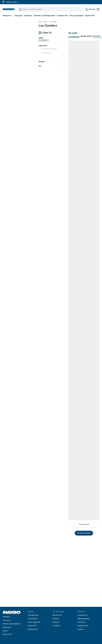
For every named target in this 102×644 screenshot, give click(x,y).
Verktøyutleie (32, 619)
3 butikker (52, 455)
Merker (46, 22)
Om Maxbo (7, 620)
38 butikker (91, 241)
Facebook (56, 622)
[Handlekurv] (98, 9)
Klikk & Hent (32, 626)
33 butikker (72, 191)
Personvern (82, 622)
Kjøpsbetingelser (84, 619)
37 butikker (52, 559)
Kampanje (19, 16)
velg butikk (17, 40)
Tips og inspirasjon (76, 16)
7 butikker (52, 138)
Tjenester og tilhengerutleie (44, 16)
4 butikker (52, 349)
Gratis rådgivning (34, 622)
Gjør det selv (57, 615)
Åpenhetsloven (83, 626)
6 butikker (52, 83)
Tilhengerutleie (33, 615)
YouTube (56, 619)
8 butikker (91, 347)
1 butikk (90, 85)
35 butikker (72, 453)
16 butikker (91, 138)
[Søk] (50, 9)
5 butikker (71, 85)
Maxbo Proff (90, 16)
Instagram (56, 626)
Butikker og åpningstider (12, 624)
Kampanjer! (7, 627)
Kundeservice (62, 16)
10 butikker (72, 241)
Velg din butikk (13, 2)
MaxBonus (28, 16)
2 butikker (71, 138)
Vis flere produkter (69, 581)
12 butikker (52, 189)
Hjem (40, 22)
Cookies (80, 629)
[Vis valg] (8, 16)
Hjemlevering (32, 629)
